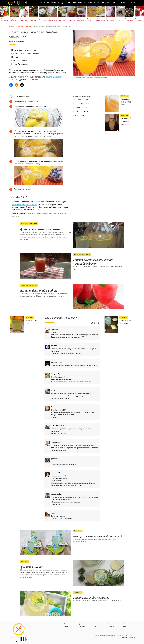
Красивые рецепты (120, 20)
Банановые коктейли (24, 20)
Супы (132, 3)
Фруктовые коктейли (5, 20)
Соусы (124, 3)
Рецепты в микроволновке (101, 20)
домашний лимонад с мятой (24, 204)
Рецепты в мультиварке (82, 20)
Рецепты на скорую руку (53, 20)
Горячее (55, 3)
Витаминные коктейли (72, 20)
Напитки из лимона (50, 214)
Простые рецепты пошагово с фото (19, 632)
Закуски (88, 3)
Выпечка (45, 3)
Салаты (115, 3)
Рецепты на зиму (139, 20)
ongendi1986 (20, 42)
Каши (97, 3)
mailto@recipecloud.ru (128, 637)
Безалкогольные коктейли (62, 20)
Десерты (66, 3)
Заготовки (77, 3)
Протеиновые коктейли (110, 20)
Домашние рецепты (43, 20)
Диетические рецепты (91, 20)
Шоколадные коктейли (130, 20)
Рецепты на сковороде (14, 20)
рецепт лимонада (24, 50)
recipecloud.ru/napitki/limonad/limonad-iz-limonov (82, 448)
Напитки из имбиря (34, 20)
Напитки (106, 3)
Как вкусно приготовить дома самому (18, 3)
